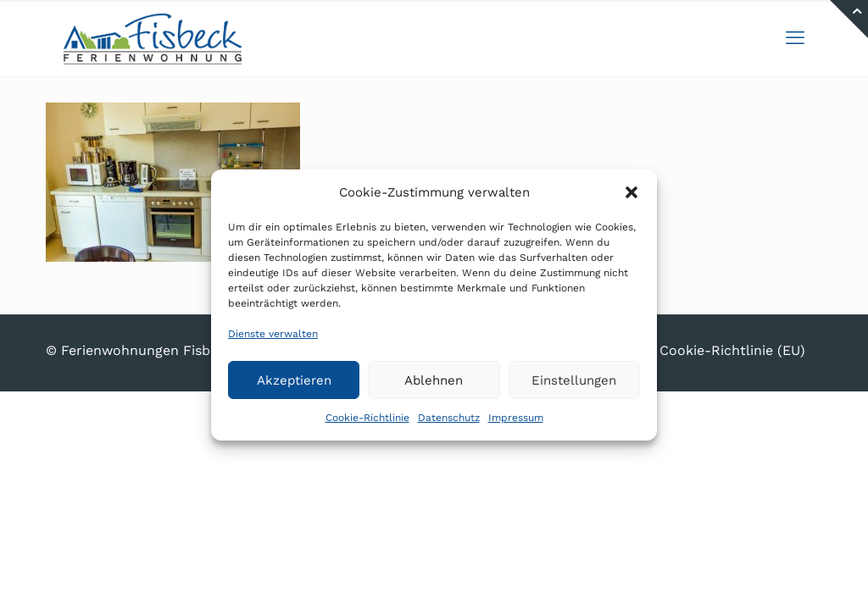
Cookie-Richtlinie (367, 418)
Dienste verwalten (273, 334)
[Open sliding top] (849, 19)
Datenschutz (449, 418)
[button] (632, 192)
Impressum (516, 418)
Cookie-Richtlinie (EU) (732, 350)
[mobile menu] (795, 38)
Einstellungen (574, 380)
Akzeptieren (294, 380)
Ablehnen (434, 380)
